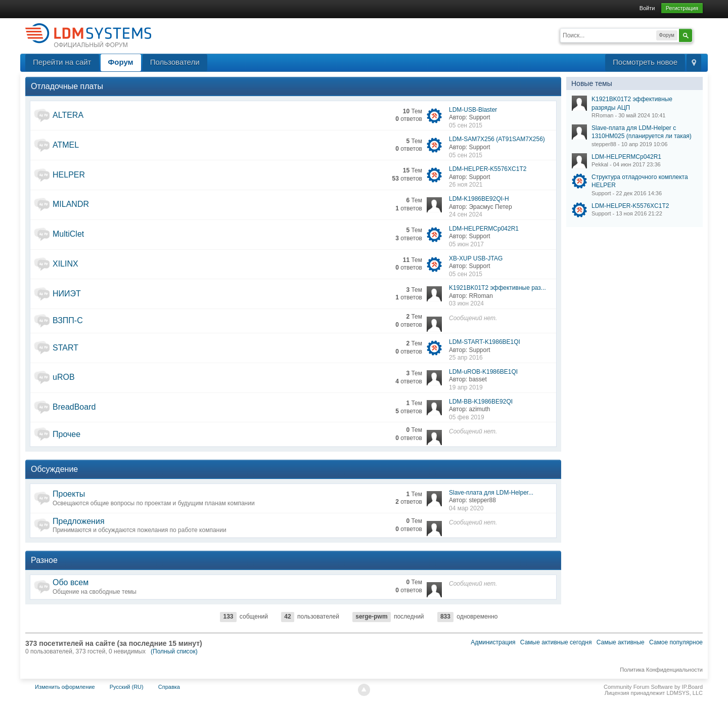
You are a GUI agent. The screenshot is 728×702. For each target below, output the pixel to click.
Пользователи (175, 62)
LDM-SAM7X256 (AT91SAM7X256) (497, 139)
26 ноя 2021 (466, 185)
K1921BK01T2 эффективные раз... (497, 288)
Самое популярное (676, 642)
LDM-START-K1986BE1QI (485, 342)
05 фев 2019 (467, 417)
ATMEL (66, 145)
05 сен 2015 (466, 125)
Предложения (79, 521)
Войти (647, 8)
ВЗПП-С (68, 320)
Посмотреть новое (645, 62)
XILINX (65, 264)
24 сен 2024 (466, 214)
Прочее (66, 434)
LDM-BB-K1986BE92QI (481, 402)
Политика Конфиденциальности (661, 670)
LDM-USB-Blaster (473, 110)
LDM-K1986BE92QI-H (479, 199)
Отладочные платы (67, 86)
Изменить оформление (65, 687)
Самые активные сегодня (556, 642)
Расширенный (699, 34)
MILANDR (71, 204)
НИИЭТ (67, 294)
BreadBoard (74, 407)
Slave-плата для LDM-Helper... (491, 493)
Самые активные (621, 642)
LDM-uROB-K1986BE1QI (483, 372)
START (65, 348)
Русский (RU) (127, 687)
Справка (169, 687)
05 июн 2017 (466, 244)
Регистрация (682, 8)
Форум (121, 62)
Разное (44, 560)
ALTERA (68, 115)
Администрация (493, 642)
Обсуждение (54, 469)
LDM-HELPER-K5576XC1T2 (488, 169)
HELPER (69, 175)
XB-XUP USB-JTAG (476, 258)
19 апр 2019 (466, 387)
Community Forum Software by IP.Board (653, 687)
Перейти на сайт (62, 62)
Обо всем (71, 582)
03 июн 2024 (466, 303)
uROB (64, 377)
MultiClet (68, 234)
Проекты (69, 494)
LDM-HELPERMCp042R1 (484, 229)
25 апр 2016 (466, 358)
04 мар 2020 (466, 508)
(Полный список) (174, 651)
